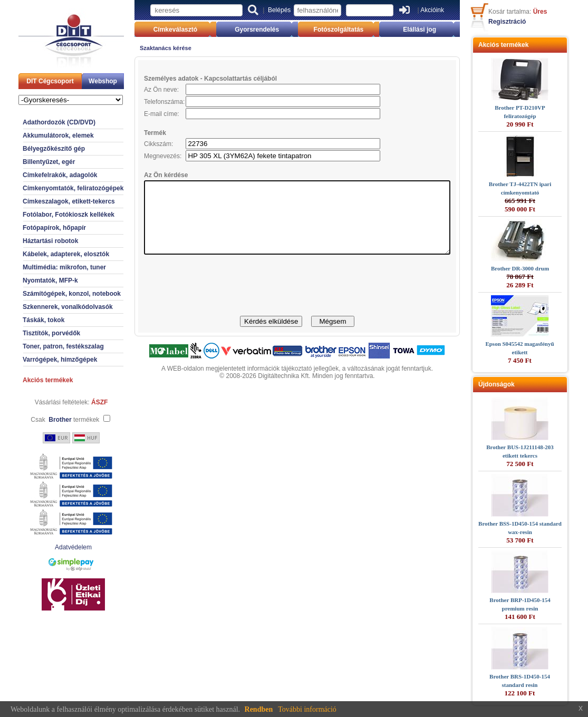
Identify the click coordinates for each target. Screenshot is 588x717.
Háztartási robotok (32, 241)
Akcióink (432, 10)
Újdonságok (515, 384)
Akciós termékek (29, 380)
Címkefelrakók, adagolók (41, 175)
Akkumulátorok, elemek (40, 135)
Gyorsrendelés (252, 30)
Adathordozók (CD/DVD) (41, 122)
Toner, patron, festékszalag (45, 346)
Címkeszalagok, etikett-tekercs (50, 201)
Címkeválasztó (161, 30)
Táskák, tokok (25, 320)
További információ (307, 709)
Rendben (259, 709)
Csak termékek (46, 420)
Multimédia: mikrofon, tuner (46, 267)
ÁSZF (81, 402)
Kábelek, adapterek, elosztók (47, 254)
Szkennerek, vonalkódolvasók (49, 307)
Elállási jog (434, 30)
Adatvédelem (55, 547)
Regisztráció (526, 22)
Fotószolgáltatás (344, 30)
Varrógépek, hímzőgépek (41, 360)
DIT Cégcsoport (31, 81)
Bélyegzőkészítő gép (35, 149)
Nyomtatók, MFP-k (32, 280)
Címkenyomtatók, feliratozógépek (55, 188)
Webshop (84, 81)
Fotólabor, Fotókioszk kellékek (50, 215)
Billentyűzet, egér (30, 162)
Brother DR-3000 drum (538, 268)
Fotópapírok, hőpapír (36, 228)
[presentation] (297, 300)
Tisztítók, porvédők (33, 333)
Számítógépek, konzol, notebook (53, 294)
